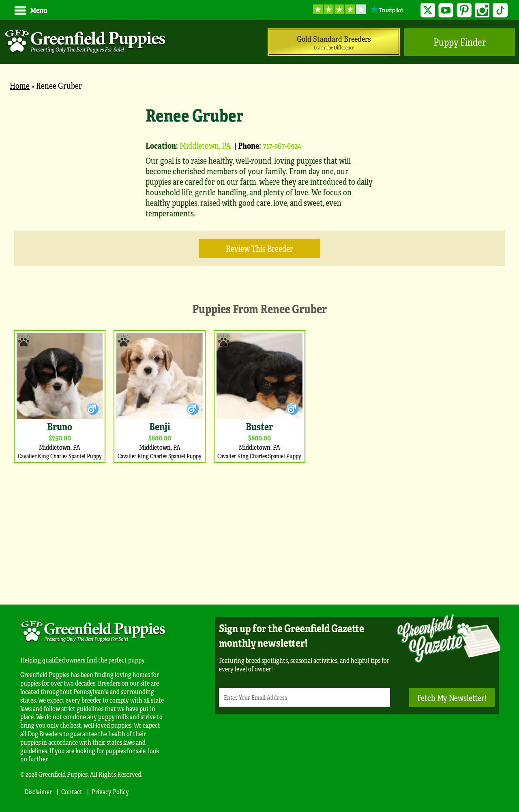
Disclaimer (38, 792)
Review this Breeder (259, 248)
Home (20, 85)
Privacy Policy (110, 792)
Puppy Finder (460, 42)
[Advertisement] (259, 532)
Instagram (482, 10)
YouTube (446, 10)
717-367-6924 (282, 145)
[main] (259, 344)
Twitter (428, 10)
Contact (72, 792)
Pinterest (464, 10)
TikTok (500, 10)
